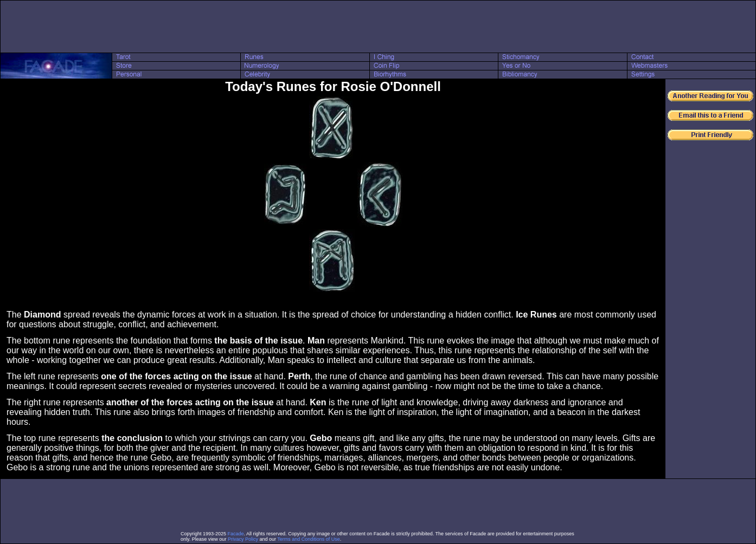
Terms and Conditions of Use (309, 539)
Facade (236, 534)
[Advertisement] (378, 27)
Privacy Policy (243, 539)
